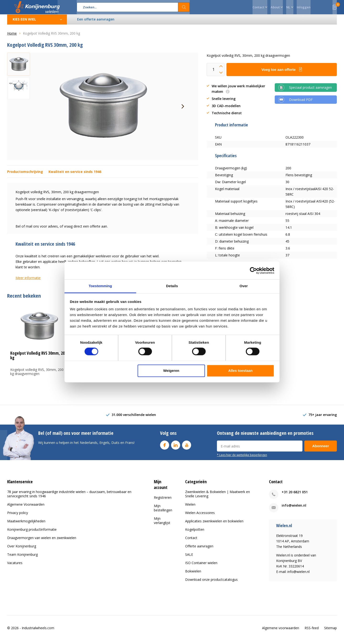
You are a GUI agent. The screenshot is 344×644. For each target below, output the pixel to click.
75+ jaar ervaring (323, 418)
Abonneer (321, 449)
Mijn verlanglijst (162, 524)
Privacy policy (18, 516)
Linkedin (176, 448)
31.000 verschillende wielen (134, 418)
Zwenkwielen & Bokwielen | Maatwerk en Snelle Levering (218, 497)
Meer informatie (28, 281)
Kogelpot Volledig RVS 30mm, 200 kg (38, 359)
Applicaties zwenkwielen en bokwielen (214, 525)
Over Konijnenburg (22, 550)
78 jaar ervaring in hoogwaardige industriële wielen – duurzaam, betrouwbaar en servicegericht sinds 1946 (69, 497)
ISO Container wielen (201, 566)
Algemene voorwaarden (281, 631)
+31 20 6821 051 (295, 496)
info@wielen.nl (294, 509)
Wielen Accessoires (200, 516)
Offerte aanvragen (199, 550)
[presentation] (183, 110)
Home (12, 37)
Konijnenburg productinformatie (32, 533)
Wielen (190, 508)
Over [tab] (244, 286)
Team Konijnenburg (22, 558)
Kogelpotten (195, 533)
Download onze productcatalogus (211, 583)
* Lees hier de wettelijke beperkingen (242, 458)
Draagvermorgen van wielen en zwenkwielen (42, 541)
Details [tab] (172, 286)
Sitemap (331, 631)
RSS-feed (312, 631)
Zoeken (184, 7)
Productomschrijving (25, 175)
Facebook (165, 448)
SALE (189, 558)
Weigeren (171, 371)
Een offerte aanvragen (96, 23)
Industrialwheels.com (38, 631)
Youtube (187, 448)
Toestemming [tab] (100, 286)
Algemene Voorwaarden (26, 508)
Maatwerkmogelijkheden (26, 525)
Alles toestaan (241, 371)
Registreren (163, 501)
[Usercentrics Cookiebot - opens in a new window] (253, 270)
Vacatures (15, 566)
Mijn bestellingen (163, 511)
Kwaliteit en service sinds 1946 (75, 175)
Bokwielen (193, 575)
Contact (191, 541)
